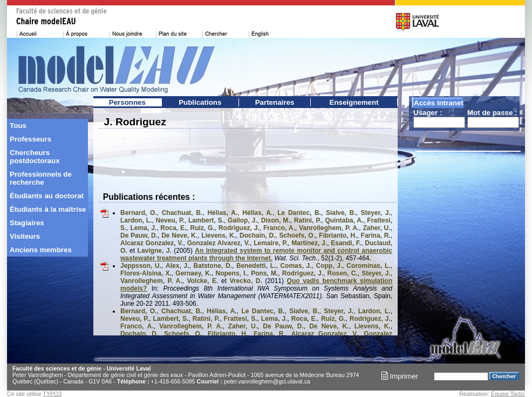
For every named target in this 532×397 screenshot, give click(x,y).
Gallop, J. (243, 220)
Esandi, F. (346, 243)
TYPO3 (52, 394)
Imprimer (400, 376)
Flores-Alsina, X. (146, 273)
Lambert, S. (206, 220)
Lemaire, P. (271, 243)
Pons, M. (264, 273)
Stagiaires (27, 223)
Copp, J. (329, 266)
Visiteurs (25, 236)
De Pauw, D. (139, 235)
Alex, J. (177, 266)
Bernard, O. (139, 213)
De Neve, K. (179, 235)
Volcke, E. (202, 281)
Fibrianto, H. (338, 235)
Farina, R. (376, 235)
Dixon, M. (276, 220)
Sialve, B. (341, 213)
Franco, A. (279, 228)
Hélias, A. (222, 213)
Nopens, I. (231, 273)
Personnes (127, 102)
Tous (18, 126)
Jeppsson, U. (141, 266)
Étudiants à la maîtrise (48, 209)
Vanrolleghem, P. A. (329, 228)
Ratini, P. (308, 220)
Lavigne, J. (155, 251)
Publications (200, 102)
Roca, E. (173, 228)
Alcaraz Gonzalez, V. (152, 243)
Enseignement (354, 102)
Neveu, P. (170, 220)
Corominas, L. (368, 266)
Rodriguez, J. (239, 228)
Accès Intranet (439, 103)
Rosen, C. (343, 273)
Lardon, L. (136, 220)
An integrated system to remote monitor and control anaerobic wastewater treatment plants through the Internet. (256, 254)
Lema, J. (144, 228)
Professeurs (30, 139)
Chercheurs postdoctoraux (35, 157)
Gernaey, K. (193, 273)
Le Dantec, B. (299, 213)
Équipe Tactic (508, 394)
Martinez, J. (309, 243)
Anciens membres (41, 250)
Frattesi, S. (241, 319)
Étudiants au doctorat (47, 196)
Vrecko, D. (246, 281)
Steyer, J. (376, 213)
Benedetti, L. (256, 266)
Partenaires (275, 102)
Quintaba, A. (344, 220)
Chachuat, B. (182, 213)
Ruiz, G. (202, 228)
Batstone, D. (213, 266)
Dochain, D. (257, 235)
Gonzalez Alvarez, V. (219, 243)
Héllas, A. (257, 213)
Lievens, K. (219, 235)
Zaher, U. (376, 228)
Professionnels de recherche (41, 178)
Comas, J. (296, 266)
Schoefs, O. (297, 235)
